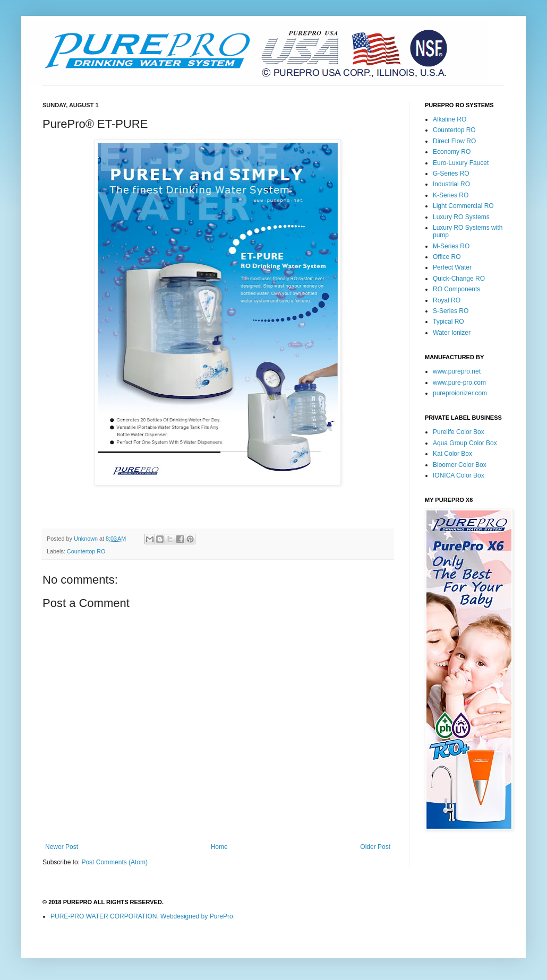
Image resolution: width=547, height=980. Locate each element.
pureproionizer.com (460, 393)
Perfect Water (452, 267)
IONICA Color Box (459, 475)
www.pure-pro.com (459, 383)
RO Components (456, 289)
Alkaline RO (450, 119)
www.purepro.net (457, 371)
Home (219, 847)
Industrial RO (451, 184)
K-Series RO (451, 195)
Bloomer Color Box (460, 465)
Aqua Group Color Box (465, 443)
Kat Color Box (452, 454)
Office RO (447, 257)
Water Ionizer (452, 333)
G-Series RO (451, 174)
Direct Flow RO (454, 141)
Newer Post (62, 847)
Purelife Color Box (459, 432)
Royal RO (447, 300)
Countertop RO (86, 551)
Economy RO (452, 152)
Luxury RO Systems (461, 217)
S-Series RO (451, 311)
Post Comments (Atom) (114, 862)
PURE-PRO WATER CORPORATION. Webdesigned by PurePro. (143, 916)
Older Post (375, 847)
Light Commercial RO (463, 206)
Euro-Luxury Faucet (461, 163)
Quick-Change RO (459, 279)
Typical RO (448, 322)
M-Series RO (451, 246)
